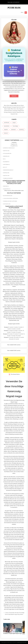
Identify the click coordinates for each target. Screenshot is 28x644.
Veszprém (13, 114)
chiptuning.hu (6, 165)
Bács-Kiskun (7, 106)
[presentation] (22, 627)
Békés (16, 106)
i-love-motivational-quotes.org (10, 198)
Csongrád (14, 107)
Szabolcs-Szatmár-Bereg (14, 112)
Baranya (12, 106)
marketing (21, 130)
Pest (23, 111)
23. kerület (17, 339)
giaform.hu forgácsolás (9, 148)
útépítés (6, 130)
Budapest (9, 107)
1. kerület (11, 327)
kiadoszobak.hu (7, 189)
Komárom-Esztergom (13, 111)
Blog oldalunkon (19, 89)
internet (6, 133)
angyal (14, 123)
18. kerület (18, 336)
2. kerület (16, 327)
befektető (13, 130)
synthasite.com (7, 204)
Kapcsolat (14, 96)
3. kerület (20, 327)
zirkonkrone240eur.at (8, 170)
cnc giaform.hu (14, 146)
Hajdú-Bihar (11, 109)
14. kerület (15, 334)
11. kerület (13, 332)
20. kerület (16, 337)
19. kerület (11, 337)
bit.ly (4, 159)
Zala (16, 114)
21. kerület (21, 337)
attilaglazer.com (7, 153)
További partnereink (8, 178)
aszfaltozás (7, 123)
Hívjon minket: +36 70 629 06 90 (13, 2)
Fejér (18, 107)
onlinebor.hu (6, 162)
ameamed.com (6, 156)
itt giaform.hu (14, 144)
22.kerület (11, 339)
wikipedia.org (6, 173)
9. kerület (20, 331)
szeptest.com (6, 151)
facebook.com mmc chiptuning (10, 201)
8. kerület (15, 331)
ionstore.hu (6, 186)
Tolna (21, 112)
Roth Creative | (18, 642)
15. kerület (21, 334)
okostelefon (7, 126)
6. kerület (18, 329)
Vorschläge (15, 126)
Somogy (6, 112)
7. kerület (11, 331)
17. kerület (13, 336)
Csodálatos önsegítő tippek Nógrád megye (13, 633)
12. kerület (18, 332)
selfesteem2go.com (8, 196)
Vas (23, 112)
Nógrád (20, 111)
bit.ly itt (5, 167)
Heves (15, 109)
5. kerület (13, 329)
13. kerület (10, 334)
